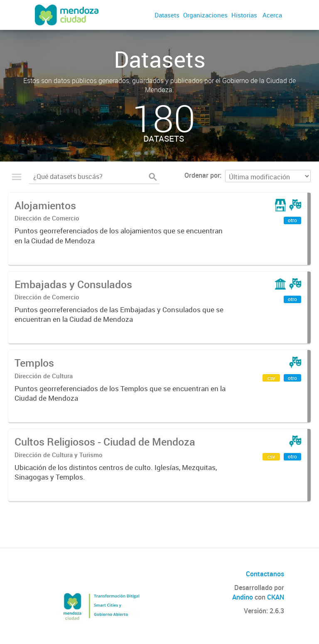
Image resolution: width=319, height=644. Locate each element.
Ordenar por (202, 175)
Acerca (272, 15)
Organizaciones (205, 15)
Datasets (167, 15)
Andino (243, 597)
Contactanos (265, 574)
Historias (244, 15)
